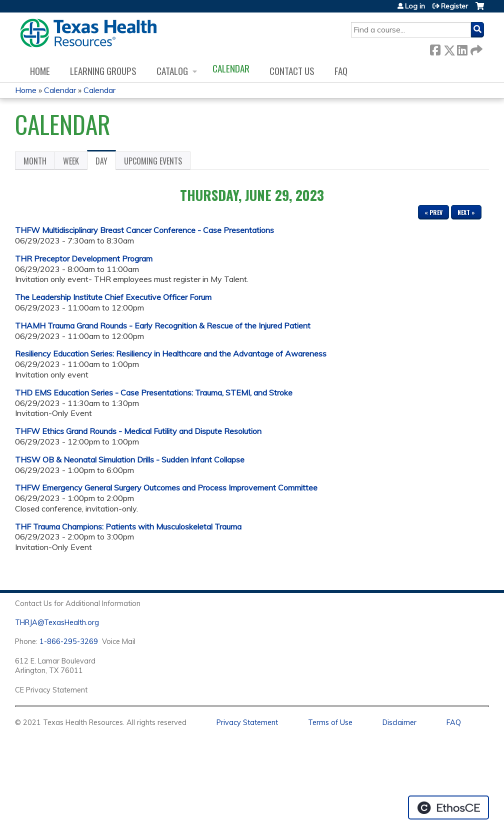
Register (454, 6)
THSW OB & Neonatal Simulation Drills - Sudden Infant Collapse (130, 459)
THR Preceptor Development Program (84, 258)
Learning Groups (103, 71)
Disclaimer (399, 722)
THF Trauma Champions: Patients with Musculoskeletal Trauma (128, 526)
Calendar (231, 68)
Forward (475, 48)
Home (40, 71)
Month (35, 161)
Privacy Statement (247, 722)
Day (106, 162)
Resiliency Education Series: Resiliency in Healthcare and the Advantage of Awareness (171, 353)
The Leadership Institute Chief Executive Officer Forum (113, 297)
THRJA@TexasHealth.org (57, 622)
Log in (415, 6)
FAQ (341, 71)
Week (71, 161)
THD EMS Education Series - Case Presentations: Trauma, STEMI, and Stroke (154, 392)
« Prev (433, 212)
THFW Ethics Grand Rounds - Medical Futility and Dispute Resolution (138, 431)
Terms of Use (330, 722)
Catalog (172, 71)
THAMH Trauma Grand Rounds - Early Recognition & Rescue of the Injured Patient (163, 325)
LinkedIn (462, 48)
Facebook (435, 48)
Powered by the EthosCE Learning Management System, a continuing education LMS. (448, 807)
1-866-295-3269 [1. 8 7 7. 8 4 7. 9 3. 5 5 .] (69, 641)
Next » (466, 212)
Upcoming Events (153, 161)
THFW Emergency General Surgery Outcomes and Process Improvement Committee (166, 487)
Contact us (292, 71)
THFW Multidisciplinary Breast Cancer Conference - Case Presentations (144, 230)
